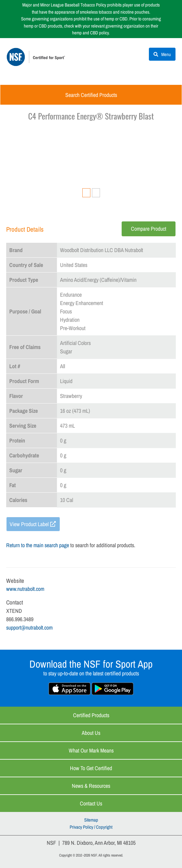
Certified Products (91, 715)
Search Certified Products (91, 95)
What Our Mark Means (91, 750)
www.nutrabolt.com (25, 589)
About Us (91, 733)
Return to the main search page (38, 545)
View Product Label (29, 524)
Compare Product (149, 229)
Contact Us (91, 803)
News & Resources (91, 786)
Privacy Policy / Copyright (91, 827)
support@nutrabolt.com (29, 628)
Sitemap (91, 820)
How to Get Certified (91, 768)
